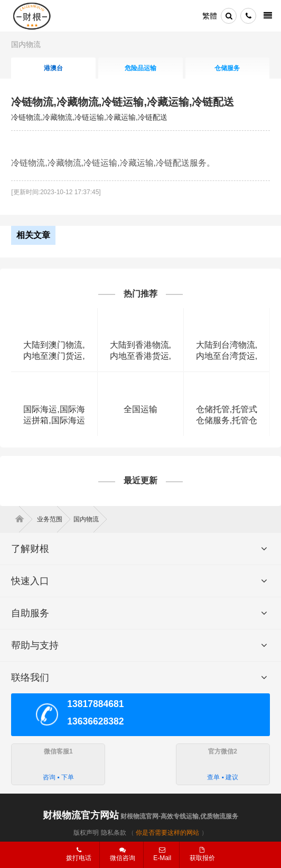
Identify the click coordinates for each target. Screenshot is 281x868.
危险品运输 (140, 68)
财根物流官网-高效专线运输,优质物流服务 (141, 816)
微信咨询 (119, 857)
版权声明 (86, 833)
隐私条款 (114, 833)
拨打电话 (79, 854)
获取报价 (202, 854)
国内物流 (26, 44)
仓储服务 (227, 68)
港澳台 (53, 68)
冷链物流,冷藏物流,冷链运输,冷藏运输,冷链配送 (123, 102)
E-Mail (162, 854)
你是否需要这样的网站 (167, 833)
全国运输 (140, 409)
